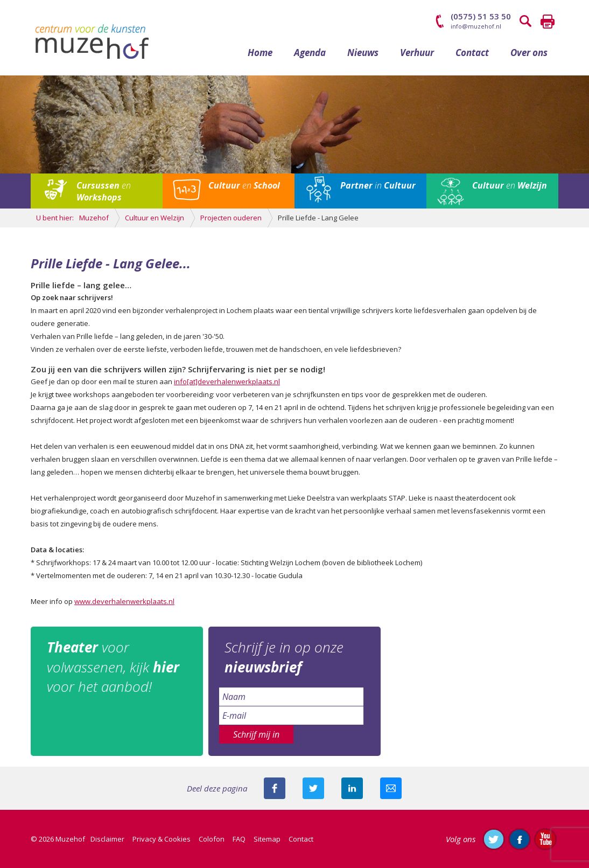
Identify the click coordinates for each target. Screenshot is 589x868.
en (104, 191)
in (378, 185)
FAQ (239, 839)
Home (260, 53)
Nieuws (363, 53)
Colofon (212, 839)
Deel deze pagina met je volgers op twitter (313, 788)
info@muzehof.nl (476, 26)
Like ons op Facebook (520, 839)
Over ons (529, 53)
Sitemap (267, 839)
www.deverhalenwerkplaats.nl (124, 601)
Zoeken (526, 22)
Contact (472, 53)
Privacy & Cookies (162, 839)
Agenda (310, 53)
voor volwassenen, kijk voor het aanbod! (113, 667)
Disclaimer (107, 839)
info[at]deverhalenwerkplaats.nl (227, 381)
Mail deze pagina (391, 788)
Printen (548, 22)
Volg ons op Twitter (494, 839)
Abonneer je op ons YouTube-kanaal (545, 839)
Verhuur (417, 53)
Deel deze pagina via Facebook (275, 788)
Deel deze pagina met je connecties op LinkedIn (352, 788)
